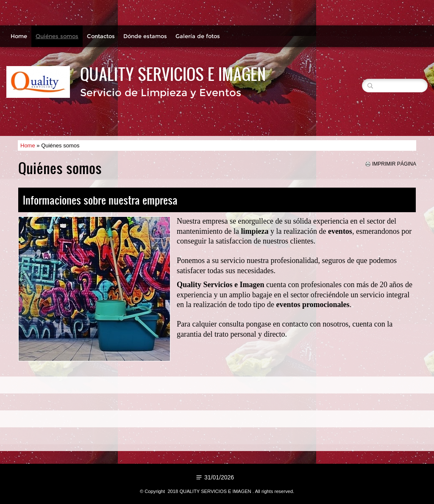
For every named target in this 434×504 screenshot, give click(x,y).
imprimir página (394, 164)
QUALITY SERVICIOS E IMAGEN (173, 74)
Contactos (101, 36)
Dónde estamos (145, 36)
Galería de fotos (198, 36)
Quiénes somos (57, 36)
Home (19, 36)
